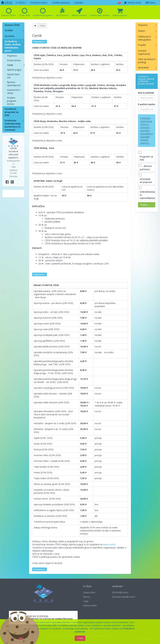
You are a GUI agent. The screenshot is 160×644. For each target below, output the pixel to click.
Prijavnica (12, 56)
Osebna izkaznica (61, 3)
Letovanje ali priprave (146, 179)
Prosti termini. (14, 60)
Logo (86, 601)
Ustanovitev (89, 592)
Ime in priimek (146, 93)
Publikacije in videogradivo (144, 38)
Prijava (150, 3)
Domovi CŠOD (9, 12)
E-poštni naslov (147, 104)
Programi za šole (146, 157)
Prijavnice (143, 25)
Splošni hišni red (13, 76)
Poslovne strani (39, 3)
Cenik (10, 65)
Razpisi (141, 31)
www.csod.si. (109, 544)
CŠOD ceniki (24, 12)
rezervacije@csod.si (124, 597)
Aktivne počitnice (79, 12)
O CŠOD (21, 3)
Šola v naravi (62, 12)
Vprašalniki (143, 67)
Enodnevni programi (43, 12)
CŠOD (7, 3)
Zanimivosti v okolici (14, 91)
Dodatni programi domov (12, 101)
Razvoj (87, 597)
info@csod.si (120, 592)
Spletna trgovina (120, 12)
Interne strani (132, 3)
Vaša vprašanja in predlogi (147, 61)
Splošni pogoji (14, 70)
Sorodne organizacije (144, 52)
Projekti (142, 45)
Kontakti (79, 3)
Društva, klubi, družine (100, 12)
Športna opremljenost (14, 84)
